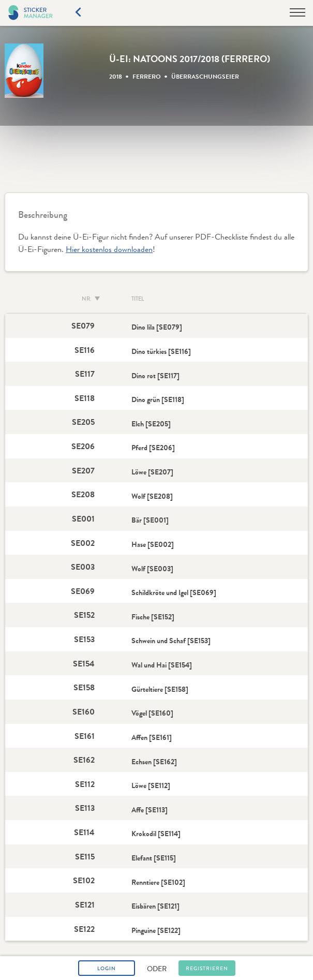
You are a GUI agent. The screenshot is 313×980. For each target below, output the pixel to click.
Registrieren (207, 969)
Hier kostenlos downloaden (109, 249)
